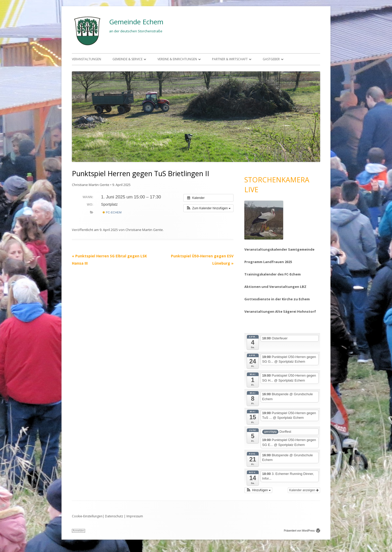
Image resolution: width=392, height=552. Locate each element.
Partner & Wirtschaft (230, 59)
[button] (208, 208)
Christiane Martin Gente (91, 185)
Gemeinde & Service (127, 59)
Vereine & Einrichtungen (177, 59)
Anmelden (78, 531)
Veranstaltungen (86, 59)
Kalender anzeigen (304, 490)
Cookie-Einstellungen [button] (87, 516)
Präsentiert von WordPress (302, 531)
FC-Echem (112, 212)
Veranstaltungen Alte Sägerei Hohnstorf (280, 311)
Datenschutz (114, 516)
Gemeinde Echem (136, 22)
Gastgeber (271, 59)
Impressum (135, 516)
